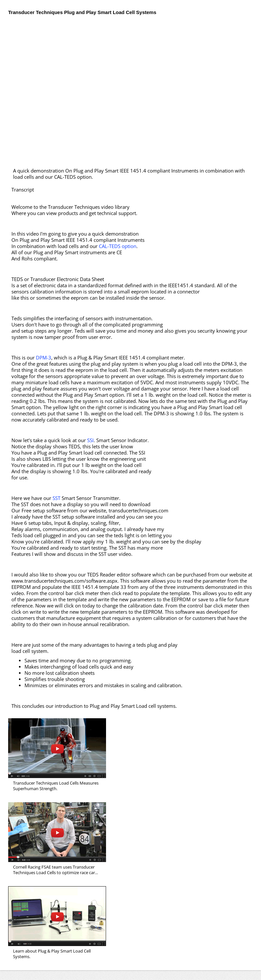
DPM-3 (44, 358)
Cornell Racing (57, 832)
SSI (90, 440)
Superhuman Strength (57, 748)
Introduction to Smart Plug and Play (57, 916)
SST (56, 498)
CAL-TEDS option (118, 246)
